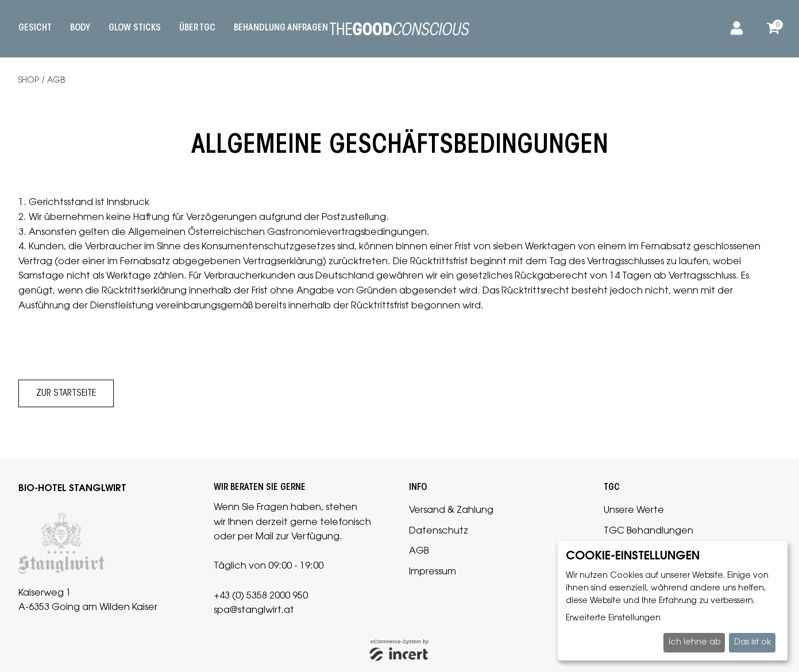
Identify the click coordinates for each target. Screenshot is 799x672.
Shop (29, 81)
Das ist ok (752, 643)
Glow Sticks (135, 28)
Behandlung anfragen (281, 28)
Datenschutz (439, 531)
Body (80, 28)
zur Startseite (66, 393)
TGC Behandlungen (649, 531)
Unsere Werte (634, 511)
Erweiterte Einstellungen (613, 619)
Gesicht (35, 28)
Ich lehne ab (694, 643)
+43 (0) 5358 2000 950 (261, 596)
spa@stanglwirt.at (254, 611)
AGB (56, 81)
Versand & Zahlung (451, 511)
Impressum (433, 572)
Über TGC (197, 28)
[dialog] (673, 601)
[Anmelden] (735, 29)
